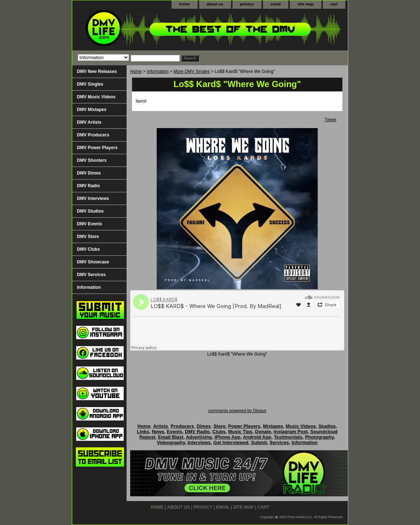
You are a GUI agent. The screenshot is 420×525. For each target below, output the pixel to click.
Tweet (330, 120)
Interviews (199, 442)
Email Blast (171, 437)
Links (143, 432)
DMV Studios (90, 211)
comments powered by (237, 411)
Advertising (199, 437)
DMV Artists (89, 122)
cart (334, 4)
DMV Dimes (89, 173)
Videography (171, 442)
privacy (247, 4)
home (184, 4)
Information (158, 71)
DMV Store (88, 237)
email (276, 4)
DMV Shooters (92, 160)
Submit (259, 442)
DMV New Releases (97, 71)
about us (215, 4)
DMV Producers (93, 135)
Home (136, 71)
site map (306, 4)
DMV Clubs (88, 249)
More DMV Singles (192, 71)
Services (279, 442)
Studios (327, 426)
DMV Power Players (97, 148)
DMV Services (91, 275)
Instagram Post (291, 432)
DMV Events (89, 224)
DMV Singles (90, 84)
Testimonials (288, 437)
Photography (319, 437)
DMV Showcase (93, 262)
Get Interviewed (231, 442)
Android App (257, 437)
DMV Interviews (93, 198)
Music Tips (240, 432)
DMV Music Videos (96, 97)
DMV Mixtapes (92, 110)
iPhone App (227, 437)
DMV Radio (88, 186)
